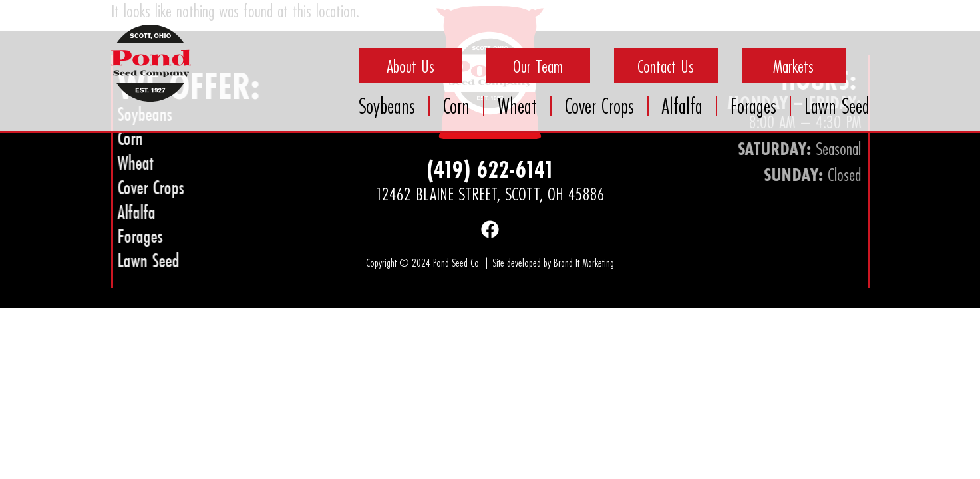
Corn (456, 106)
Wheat (517, 106)
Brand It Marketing (584, 262)
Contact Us (666, 66)
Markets (793, 66)
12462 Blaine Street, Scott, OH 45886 (490, 194)
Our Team (538, 66)
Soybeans (387, 106)
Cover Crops (599, 106)
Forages (753, 106)
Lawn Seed (837, 106)
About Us (410, 66)
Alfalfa (682, 106)
